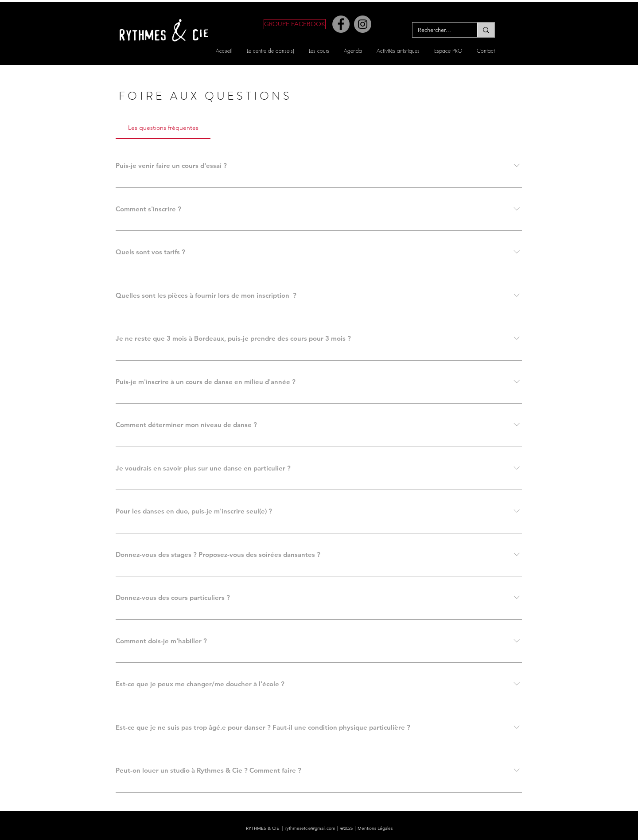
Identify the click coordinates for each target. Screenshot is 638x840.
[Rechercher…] (438, 30)
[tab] (163, 128)
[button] (270, 51)
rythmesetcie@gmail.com (310, 828)
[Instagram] (363, 24)
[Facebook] (341, 24)
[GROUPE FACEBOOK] (295, 24)
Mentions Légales (375, 828)
